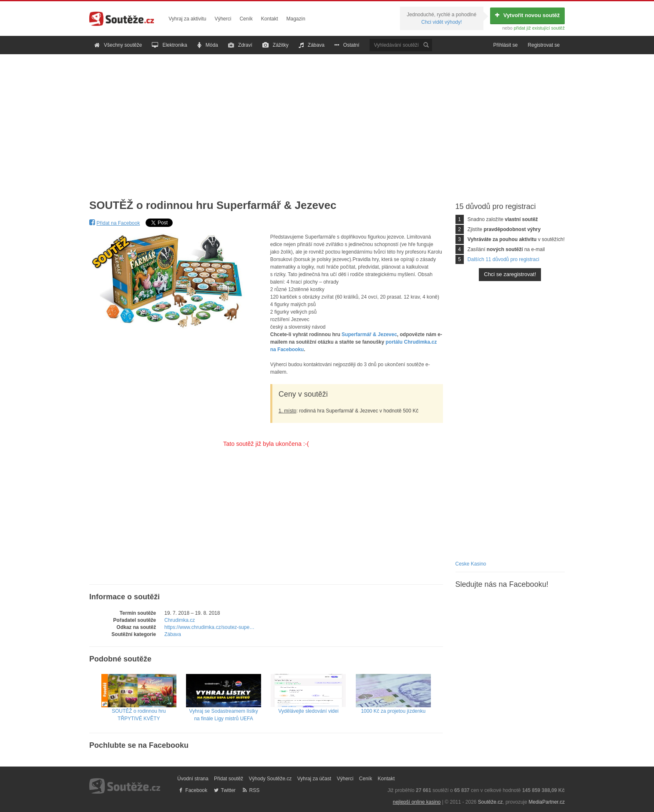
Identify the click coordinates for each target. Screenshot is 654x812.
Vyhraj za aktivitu (187, 19)
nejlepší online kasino (417, 802)
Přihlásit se (506, 45)
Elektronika (169, 45)
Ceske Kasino (471, 564)
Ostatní (347, 45)
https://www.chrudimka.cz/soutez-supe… (209, 627)
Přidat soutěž (229, 779)
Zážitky (275, 45)
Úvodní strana (193, 779)
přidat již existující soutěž (539, 28)
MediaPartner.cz (547, 802)
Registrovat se (544, 45)
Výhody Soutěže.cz (270, 779)
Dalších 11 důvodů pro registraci (503, 259)
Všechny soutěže (118, 45)
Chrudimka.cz (180, 620)
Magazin (296, 19)
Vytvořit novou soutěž (527, 15)
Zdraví (240, 45)
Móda (208, 45)
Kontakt (270, 19)
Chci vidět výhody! (441, 22)
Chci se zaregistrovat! (510, 274)
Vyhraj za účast (314, 779)
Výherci (223, 19)
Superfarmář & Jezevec (369, 334)
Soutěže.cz (490, 802)
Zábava (312, 45)
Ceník (246, 19)
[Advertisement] (327, 120)
